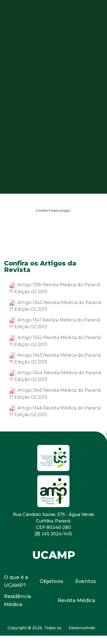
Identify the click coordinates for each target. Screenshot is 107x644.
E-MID (83, 639)
